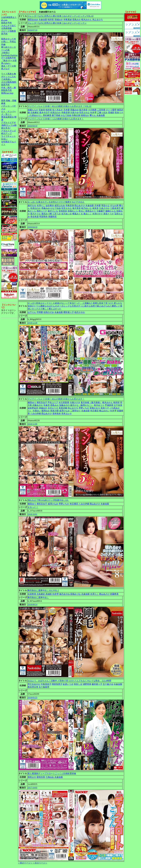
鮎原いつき (68, 684)
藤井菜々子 (97, 684)
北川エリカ (53, 408)
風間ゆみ (46, 411)
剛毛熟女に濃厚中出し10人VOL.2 (43, 590)
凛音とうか (109, 214)
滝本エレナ (67, 413)
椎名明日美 (33, 687)
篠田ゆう (32, 402)
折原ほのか (56, 113)
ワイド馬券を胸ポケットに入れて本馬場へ (9, 77)
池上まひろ (98, 20)
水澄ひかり (98, 214)
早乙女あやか (34, 684)
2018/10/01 (32, 514)
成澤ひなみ (64, 411)
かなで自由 (66, 115)
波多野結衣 (33, 408)
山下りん (32, 312)
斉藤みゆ (74, 110)
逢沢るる (32, 206)
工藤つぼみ (102, 113)
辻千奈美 (118, 405)
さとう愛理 (111, 110)
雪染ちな (105, 206)
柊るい (82, 211)
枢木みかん (87, 20)
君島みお (77, 20)
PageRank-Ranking (9, 55)
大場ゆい (37, 411)
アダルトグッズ (9, 131)
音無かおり (95, 408)
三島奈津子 (115, 208)
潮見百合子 (42, 402)
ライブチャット (9, 136)
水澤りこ (41, 206)
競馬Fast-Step (7, 93)
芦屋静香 (109, 405)
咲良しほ (78, 684)
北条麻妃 (35, 113)
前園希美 (114, 594)
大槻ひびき (75, 402)
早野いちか (84, 408)
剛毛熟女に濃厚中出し (38, 597)
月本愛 (67, 110)
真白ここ (88, 214)
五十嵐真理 (44, 687)
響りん (93, 115)
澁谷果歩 (50, 206)
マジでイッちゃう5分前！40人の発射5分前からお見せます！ (56, 399)
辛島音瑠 (66, 113)
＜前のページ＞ (25, 863)
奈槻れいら (73, 211)
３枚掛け (5, 53)
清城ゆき (59, 20)
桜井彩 (51, 20)
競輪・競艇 (11, 101)
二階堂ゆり (75, 411)
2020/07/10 (32, 30)
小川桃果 (92, 110)
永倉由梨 (43, 20)
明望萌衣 (43, 217)
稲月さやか (80, 312)
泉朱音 (95, 208)
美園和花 (52, 217)
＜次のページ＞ (40, 863)
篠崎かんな (111, 211)
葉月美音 (83, 110)
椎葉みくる (78, 214)
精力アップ (6, 133)
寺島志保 (76, 115)
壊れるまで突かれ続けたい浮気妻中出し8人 (48, 500)
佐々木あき (58, 110)
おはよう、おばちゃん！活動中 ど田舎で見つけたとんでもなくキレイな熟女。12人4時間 (69, 681)
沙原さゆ (74, 113)
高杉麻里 (47, 115)
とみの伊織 (36, 413)
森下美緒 (56, 115)
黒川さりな (36, 214)
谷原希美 (32, 594)
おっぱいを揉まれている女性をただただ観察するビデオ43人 (56, 202)
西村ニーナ (42, 211)
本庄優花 (94, 411)
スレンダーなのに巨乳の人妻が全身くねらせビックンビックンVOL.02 (61, 16)
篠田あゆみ (33, 20)
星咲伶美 (41, 777)
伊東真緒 (68, 20)
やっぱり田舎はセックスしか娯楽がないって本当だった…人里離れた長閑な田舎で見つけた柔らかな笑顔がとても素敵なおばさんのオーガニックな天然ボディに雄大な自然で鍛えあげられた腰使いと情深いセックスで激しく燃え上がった (75, 306)
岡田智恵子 (57, 684)
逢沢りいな (53, 211)
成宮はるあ (60, 206)
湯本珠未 (57, 413)
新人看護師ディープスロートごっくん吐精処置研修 (52, 774)
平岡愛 (40, 312)
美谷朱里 (35, 217)
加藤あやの (64, 405)
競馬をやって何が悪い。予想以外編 (9, 42)
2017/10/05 (32, 788)
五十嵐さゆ (108, 684)
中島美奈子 (46, 684)
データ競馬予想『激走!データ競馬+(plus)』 (9, 60)
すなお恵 (114, 206)
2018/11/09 (32, 424)
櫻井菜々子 (69, 312)
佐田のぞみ (49, 312)
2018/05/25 (32, 698)
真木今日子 (45, 113)
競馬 (3, 101)
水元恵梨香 (64, 402)
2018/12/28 (32, 323)
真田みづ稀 (47, 214)
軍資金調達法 (7, 117)
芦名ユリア (53, 402)
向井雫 (93, 113)
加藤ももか (33, 110)
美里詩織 (63, 408)
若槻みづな (75, 594)
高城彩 (111, 113)
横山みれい (104, 411)
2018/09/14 (32, 605)
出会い (4, 139)
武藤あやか (38, 405)
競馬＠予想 (6, 23)
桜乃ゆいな (87, 208)
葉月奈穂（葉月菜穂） (91, 402)
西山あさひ (80, 206)
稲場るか (85, 115)
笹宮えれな (84, 113)
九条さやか (104, 208)
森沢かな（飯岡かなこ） (82, 405)
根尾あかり (91, 211)
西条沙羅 (54, 411)
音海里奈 (63, 211)
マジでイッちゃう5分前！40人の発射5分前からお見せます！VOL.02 (60, 106)
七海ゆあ (50, 777)
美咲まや (32, 777)
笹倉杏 (42, 110)
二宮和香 (101, 110)
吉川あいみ (67, 214)
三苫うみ (57, 214)
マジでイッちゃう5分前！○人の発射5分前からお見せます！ (56, 119)
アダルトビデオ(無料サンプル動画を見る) (9, 125)
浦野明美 (87, 684)
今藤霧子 (101, 211)
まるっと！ (33, 507)
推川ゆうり (99, 405)
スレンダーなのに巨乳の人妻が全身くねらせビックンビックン (57, 23)
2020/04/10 (32, 126)
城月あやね (64, 594)
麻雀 (3, 103)
